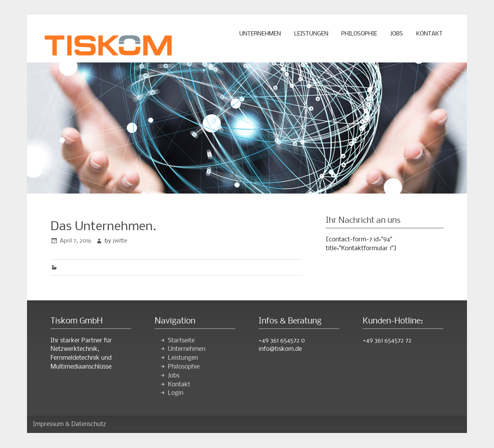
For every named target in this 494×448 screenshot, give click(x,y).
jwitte (120, 241)
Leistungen (311, 34)
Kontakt (429, 34)
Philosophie (359, 34)
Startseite (181, 341)
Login (176, 393)
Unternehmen (260, 34)
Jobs (397, 34)
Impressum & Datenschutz (69, 424)
